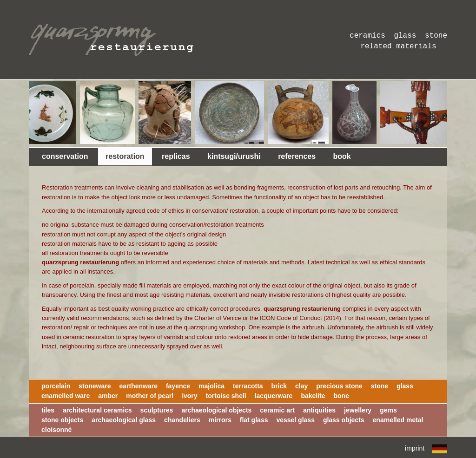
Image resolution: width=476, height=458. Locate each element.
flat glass (254, 420)
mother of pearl (150, 396)
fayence (178, 386)
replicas (176, 156)
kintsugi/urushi (234, 156)
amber (108, 396)
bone (341, 396)
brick (279, 386)
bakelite (313, 396)
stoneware (95, 386)
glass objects (344, 420)
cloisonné (56, 430)
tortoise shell (226, 396)
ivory (189, 396)
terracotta (248, 386)
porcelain (56, 386)
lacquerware (274, 396)
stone (380, 386)
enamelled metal (398, 420)
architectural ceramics (97, 410)
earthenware (138, 386)
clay (301, 386)
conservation (65, 156)
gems (388, 410)
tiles (48, 410)
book (342, 156)
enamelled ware (66, 396)
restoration (125, 156)
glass (405, 386)
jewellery (358, 410)
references (297, 156)
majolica (212, 386)
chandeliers (182, 420)
